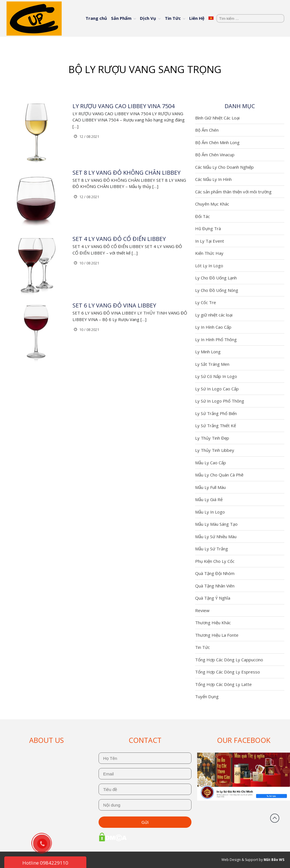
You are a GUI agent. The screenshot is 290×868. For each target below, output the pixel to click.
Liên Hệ (197, 18)
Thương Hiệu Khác (213, 623)
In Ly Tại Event (210, 241)
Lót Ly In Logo (209, 266)
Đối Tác (202, 216)
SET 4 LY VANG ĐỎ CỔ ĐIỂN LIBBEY (119, 239)
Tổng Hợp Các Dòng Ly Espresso (228, 672)
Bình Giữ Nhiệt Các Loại (217, 118)
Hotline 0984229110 (45, 863)
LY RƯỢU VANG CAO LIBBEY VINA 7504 (123, 106)
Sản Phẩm (121, 18)
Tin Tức (173, 18)
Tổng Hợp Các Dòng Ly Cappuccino (229, 660)
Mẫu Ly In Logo (210, 512)
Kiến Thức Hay (209, 253)
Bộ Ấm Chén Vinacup (215, 155)
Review (202, 610)
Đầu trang (275, 818)
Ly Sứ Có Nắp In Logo (216, 376)
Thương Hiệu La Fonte (217, 635)
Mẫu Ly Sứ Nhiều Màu (216, 536)
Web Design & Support (240, 860)
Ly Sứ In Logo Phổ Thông (220, 401)
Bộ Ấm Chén (207, 130)
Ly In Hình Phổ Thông (216, 339)
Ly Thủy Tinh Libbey (215, 450)
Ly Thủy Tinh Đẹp (212, 438)
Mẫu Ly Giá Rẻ (209, 499)
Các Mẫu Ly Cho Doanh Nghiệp (224, 167)
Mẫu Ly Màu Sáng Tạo (216, 524)
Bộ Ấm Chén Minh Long (217, 142)
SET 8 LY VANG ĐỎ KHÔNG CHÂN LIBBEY (126, 173)
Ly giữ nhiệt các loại (214, 315)
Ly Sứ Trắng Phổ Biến (216, 413)
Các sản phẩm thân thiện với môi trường (233, 192)
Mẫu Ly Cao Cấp (211, 463)
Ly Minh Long (208, 352)
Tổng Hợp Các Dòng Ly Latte (223, 684)
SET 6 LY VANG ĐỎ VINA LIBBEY (114, 305)
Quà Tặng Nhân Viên (215, 586)
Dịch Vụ (148, 18)
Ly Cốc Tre (206, 302)
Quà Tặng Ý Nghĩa (213, 598)
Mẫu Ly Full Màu (210, 487)
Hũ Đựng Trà (208, 228)
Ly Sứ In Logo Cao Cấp (217, 389)
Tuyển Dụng (207, 696)
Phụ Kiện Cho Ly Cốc (215, 561)
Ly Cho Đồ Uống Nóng (217, 290)
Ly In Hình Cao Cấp (213, 327)
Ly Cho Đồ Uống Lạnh (216, 278)
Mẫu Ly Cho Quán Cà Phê (219, 475)
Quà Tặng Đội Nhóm (215, 573)
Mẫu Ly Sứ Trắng (212, 549)
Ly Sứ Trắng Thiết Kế (216, 426)
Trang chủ (96, 18)
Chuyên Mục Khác (212, 204)
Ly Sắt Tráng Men (212, 364)
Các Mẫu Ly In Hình (213, 179)
